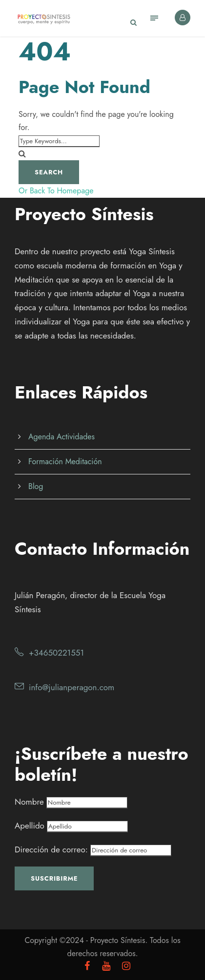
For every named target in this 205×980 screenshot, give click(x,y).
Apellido (30, 826)
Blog (36, 486)
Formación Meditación (65, 462)
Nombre (29, 802)
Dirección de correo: (93, 849)
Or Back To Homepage (56, 191)
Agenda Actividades (61, 437)
